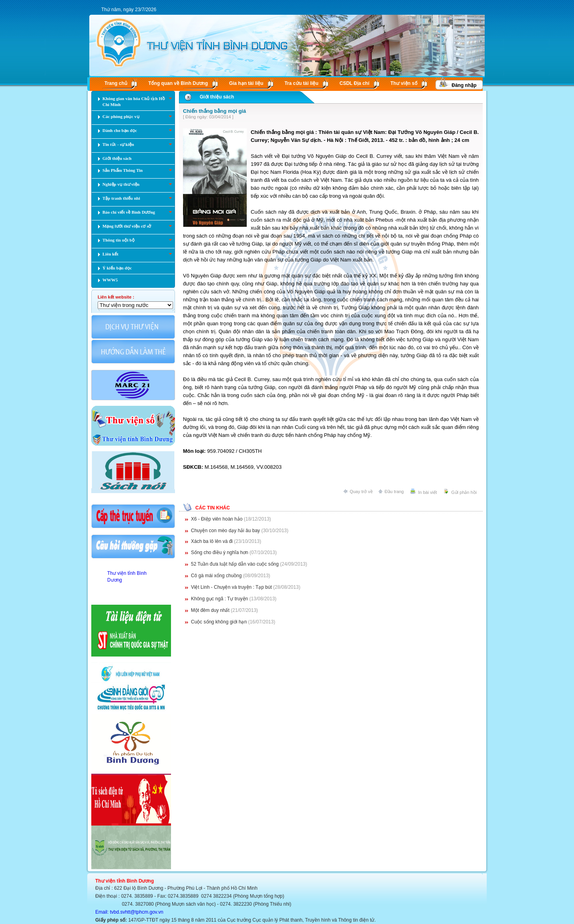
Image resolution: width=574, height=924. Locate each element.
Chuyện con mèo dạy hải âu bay (226, 531)
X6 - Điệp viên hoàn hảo (217, 519)
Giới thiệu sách (217, 97)
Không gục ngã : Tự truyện (220, 599)
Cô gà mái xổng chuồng (217, 576)
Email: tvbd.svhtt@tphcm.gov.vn (129, 912)
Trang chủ (116, 83)
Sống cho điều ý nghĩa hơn (220, 552)
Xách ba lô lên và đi (212, 541)
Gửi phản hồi (464, 492)
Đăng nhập (464, 85)
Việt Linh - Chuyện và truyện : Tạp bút (232, 587)
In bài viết (428, 492)
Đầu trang (394, 491)
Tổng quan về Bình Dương (178, 83)
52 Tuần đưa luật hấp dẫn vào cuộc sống (235, 564)
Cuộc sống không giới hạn (219, 622)
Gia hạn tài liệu (246, 83)
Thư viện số (404, 83)
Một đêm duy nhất (211, 610)
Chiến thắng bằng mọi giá (214, 111)
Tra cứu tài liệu (302, 83)
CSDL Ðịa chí (355, 83)
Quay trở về (361, 491)
